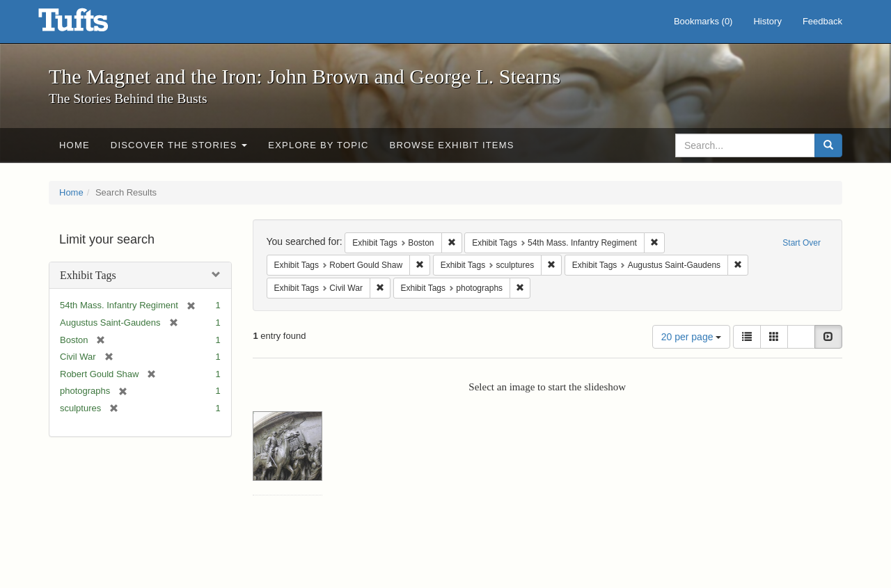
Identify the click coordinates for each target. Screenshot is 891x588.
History (767, 21)
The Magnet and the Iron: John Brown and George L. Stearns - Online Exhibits (90, 24)
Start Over (802, 243)
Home (74, 145)
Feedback (822, 21)
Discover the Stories (179, 145)
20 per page (692, 337)
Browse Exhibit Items (452, 145)
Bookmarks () (703, 21)
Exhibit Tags (88, 275)
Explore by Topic (318, 145)
